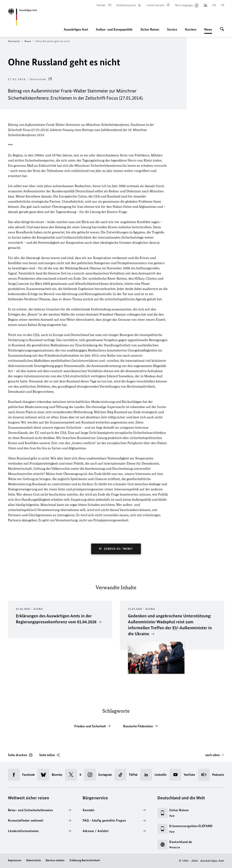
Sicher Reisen (150, 29)
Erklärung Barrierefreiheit (85, 860)
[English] (214, 5)
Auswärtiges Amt (76, 29)
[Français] (223, 5)
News (208, 29)
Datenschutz (33, 860)
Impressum (15, 860)
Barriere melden (55, 860)
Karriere (191, 29)
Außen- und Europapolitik (114, 29)
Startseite (15, 41)
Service (172, 29)
